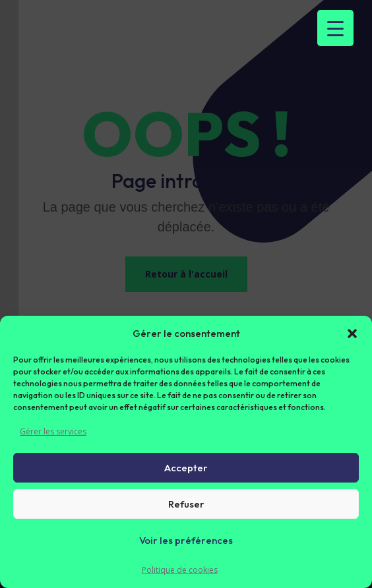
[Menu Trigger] (335, 28)
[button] (352, 334)
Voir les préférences (186, 540)
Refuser (186, 504)
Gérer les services (53, 431)
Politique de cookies (180, 570)
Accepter (186, 468)
